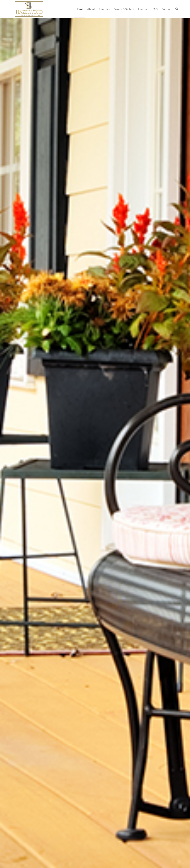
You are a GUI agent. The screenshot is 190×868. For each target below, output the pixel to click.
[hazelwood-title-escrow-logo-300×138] (29, 9)
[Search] (177, 9)
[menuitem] (80, 9)
